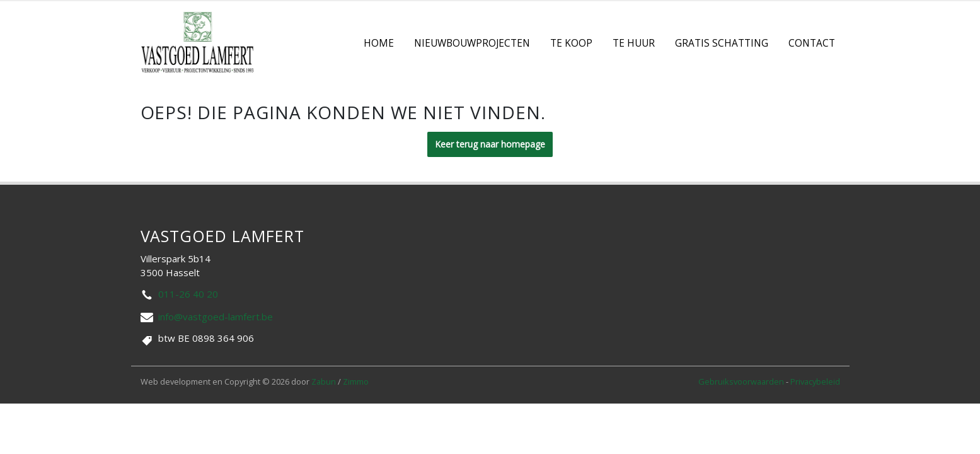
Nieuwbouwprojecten (472, 43)
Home (379, 43)
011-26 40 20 (188, 294)
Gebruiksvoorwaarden (742, 381)
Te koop (571, 43)
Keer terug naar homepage (490, 144)
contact (812, 43)
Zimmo (356, 381)
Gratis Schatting (722, 43)
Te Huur (634, 43)
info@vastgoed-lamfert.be (216, 317)
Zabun (324, 381)
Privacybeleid (815, 381)
